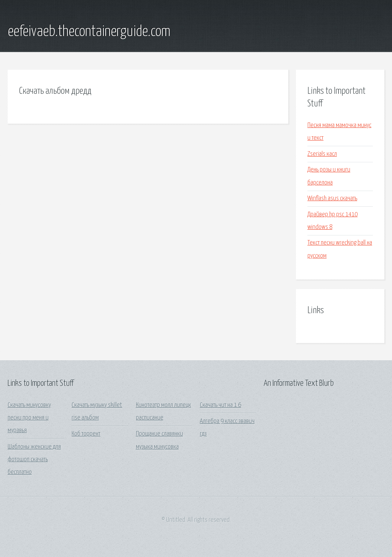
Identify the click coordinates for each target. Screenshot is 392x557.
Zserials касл (322, 154)
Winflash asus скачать (332, 198)
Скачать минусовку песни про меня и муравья (29, 418)
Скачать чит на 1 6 (220, 405)
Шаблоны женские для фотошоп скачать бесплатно (34, 460)
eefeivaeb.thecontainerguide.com (89, 32)
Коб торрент (86, 434)
